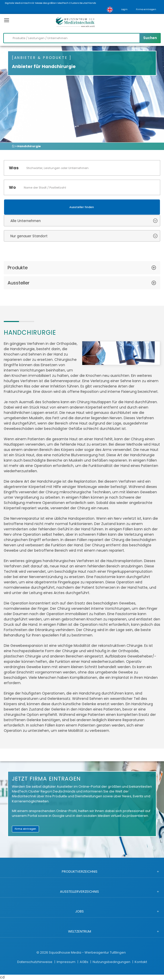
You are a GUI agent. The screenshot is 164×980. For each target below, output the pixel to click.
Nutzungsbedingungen (112, 962)
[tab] (82, 268)
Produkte (18, 268)
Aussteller (19, 283)
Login (124, 9)
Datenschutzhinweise (35, 962)
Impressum (66, 962)
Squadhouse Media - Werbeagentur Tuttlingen (87, 952)
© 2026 (42, 952)
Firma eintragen (146, 9)
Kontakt (141, 962)
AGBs (84, 962)
